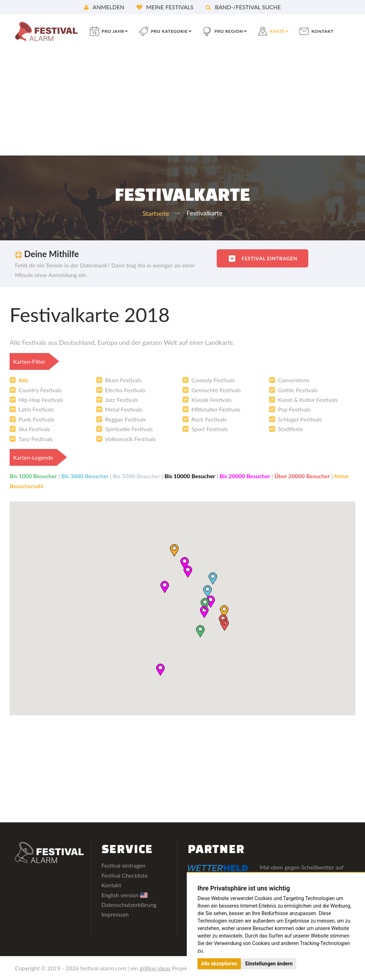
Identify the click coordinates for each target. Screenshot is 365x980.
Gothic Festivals (298, 390)
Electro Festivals (125, 390)
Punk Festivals (36, 419)
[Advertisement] (182, 102)
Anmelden (104, 7)
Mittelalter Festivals (216, 409)
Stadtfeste (291, 429)
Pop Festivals (294, 409)
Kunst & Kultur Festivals (308, 400)
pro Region (229, 31)
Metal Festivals (124, 409)
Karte (277, 31)
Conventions (294, 380)
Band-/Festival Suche (243, 7)
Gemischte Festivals (216, 390)
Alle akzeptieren (219, 964)
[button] (207, 591)
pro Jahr (113, 31)
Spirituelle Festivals (129, 429)
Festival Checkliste (125, 875)
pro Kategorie (169, 31)
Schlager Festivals (300, 419)
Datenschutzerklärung (129, 905)
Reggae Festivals (126, 419)
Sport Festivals (210, 429)
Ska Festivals (34, 429)
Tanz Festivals (36, 439)
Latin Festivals (36, 409)
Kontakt (323, 31)
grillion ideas (155, 968)
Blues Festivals (124, 380)
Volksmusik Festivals (131, 439)
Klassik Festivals (212, 400)
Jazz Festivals (122, 400)
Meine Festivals (165, 7)
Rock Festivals (209, 419)
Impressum (115, 914)
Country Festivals (40, 390)
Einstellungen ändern (269, 964)
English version (125, 895)
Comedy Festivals (213, 380)
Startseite (156, 213)
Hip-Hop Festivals (41, 400)
